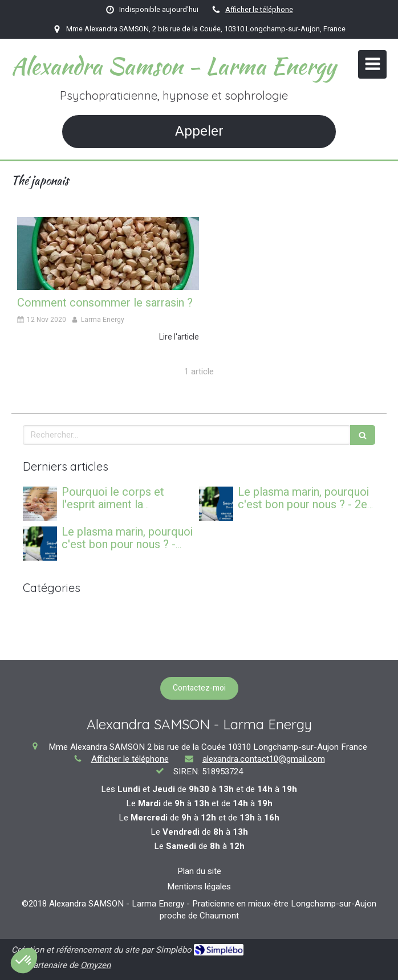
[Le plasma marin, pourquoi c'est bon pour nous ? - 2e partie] (216, 504)
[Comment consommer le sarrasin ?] (108, 254)
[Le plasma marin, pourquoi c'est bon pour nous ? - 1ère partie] (40, 544)
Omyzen (96, 965)
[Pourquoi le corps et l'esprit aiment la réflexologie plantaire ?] (40, 504)
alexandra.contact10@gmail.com (264, 759)
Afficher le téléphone (259, 10)
